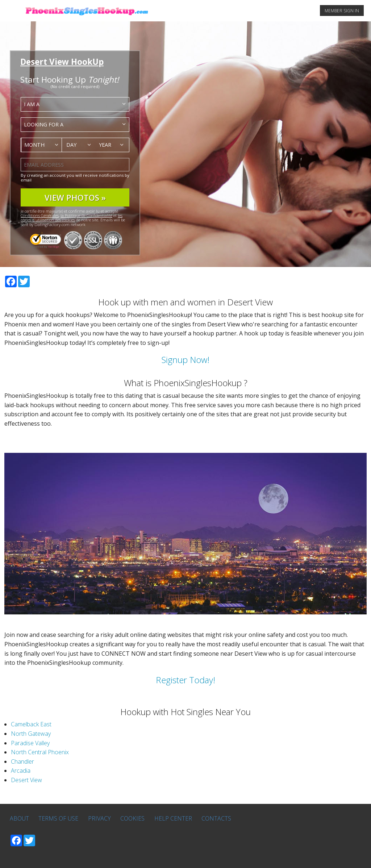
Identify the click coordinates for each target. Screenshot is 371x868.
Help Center (173, 818)
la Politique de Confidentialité (86, 215)
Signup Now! (185, 360)
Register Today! (185, 680)
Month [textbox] (34, 145)
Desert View (26, 780)
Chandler (22, 761)
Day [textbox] (71, 145)
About (19, 818)
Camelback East (31, 724)
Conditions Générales (40, 215)
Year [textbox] (105, 145)
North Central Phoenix (40, 752)
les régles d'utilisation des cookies (72, 218)
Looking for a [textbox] (44, 124)
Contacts (216, 818)
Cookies (132, 818)
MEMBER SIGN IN (342, 11)
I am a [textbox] (32, 104)
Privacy (99, 818)
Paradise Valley (30, 743)
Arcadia (21, 771)
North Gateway (31, 734)
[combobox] (75, 104)
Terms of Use (58, 818)
